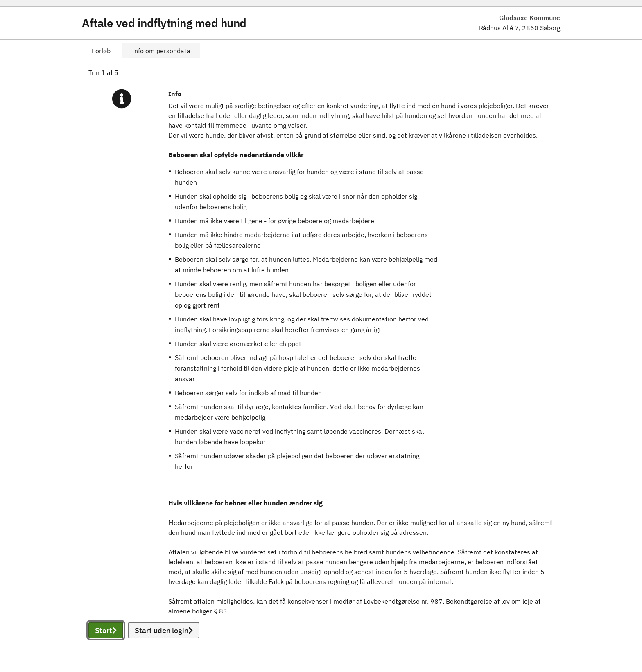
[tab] (101, 51)
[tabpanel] (321, 363)
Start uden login (164, 630)
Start (106, 630)
